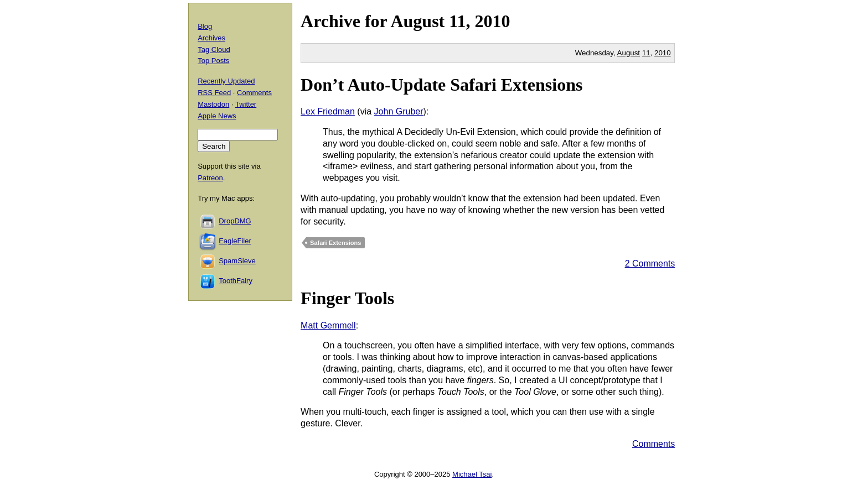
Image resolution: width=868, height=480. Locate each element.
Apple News (217, 116)
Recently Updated (226, 81)
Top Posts (213, 61)
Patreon (210, 178)
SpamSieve (237, 261)
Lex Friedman (328, 111)
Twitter (246, 104)
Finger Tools (347, 298)
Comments (653, 444)
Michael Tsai (472, 474)
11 (646, 53)
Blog (205, 26)
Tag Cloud (214, 49)
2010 (492, 21)
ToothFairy (236, 281)
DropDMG (235, 221)
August (417, 21)
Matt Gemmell (328, 325)
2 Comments (650, 264)
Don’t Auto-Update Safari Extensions (441, 85)
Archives (211, 38)
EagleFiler (235, 241)
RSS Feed (214, 93)
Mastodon (213, 104)
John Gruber (399, 111)
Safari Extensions (335, 243)
